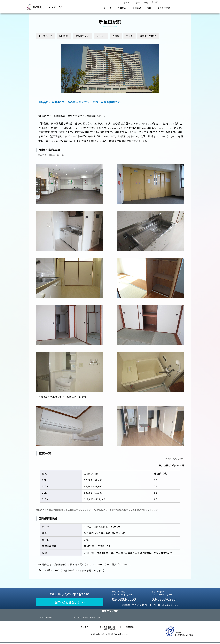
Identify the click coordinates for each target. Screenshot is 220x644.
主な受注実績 (164, 8)
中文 (146, 3)
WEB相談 (66, 36)
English (137, 3)
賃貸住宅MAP (86, 36)
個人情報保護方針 (107, 628)
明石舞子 (77, 619)
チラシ (137, 36)
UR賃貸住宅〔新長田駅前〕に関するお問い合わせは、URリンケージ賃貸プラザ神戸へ (87, 565)
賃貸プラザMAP (157, 36)
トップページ (46, 36)
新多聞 (93, 619)
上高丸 (100, 619)
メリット (106, 36)
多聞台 (85, 619)
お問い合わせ (185, 7)
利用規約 (130, 628)
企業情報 (122, 8)
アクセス (126, 3)
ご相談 (122, 36)
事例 (149, 8)
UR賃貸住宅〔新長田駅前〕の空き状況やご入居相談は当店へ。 (74, 117)
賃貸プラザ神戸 (46, 619)
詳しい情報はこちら (50, 571)
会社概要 (85, 628)
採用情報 (137, 8)
